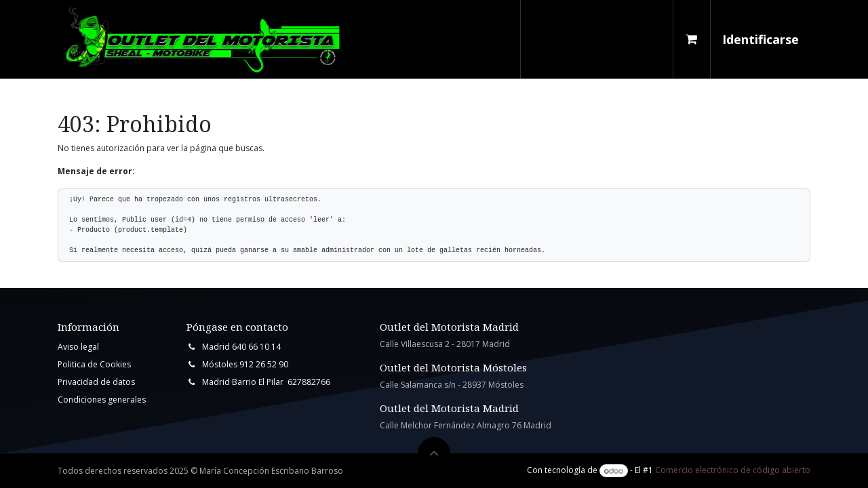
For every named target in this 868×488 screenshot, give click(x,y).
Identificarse (761, 39)
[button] (434, 453)
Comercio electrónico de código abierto (733, 471)
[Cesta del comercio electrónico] (692, 39)
